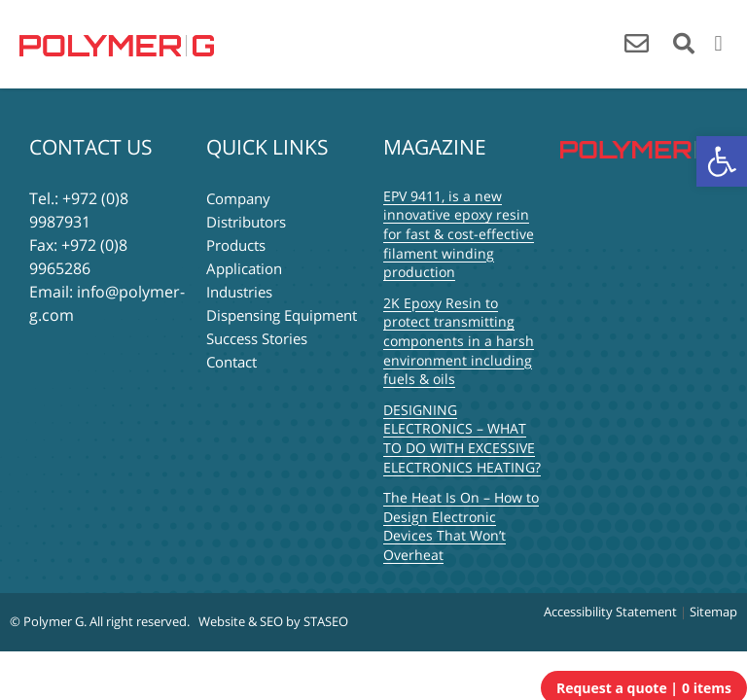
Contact (231, 362)
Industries (239, 292)
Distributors (246, 222)
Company (238, 198)
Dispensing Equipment (282, 315)
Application (244, 268)
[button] (722, 161)
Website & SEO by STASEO (273, 621)
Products (236, 245)
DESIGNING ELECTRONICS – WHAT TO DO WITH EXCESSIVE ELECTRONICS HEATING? (462, 438)
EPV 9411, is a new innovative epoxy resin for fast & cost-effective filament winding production (459, 234)
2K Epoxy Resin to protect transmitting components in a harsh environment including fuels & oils (459, 341)
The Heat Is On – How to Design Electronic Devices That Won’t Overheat (461, 526)
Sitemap (713, 612)
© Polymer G (47, 621)
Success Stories (257, 338)
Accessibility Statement (610, 612)
